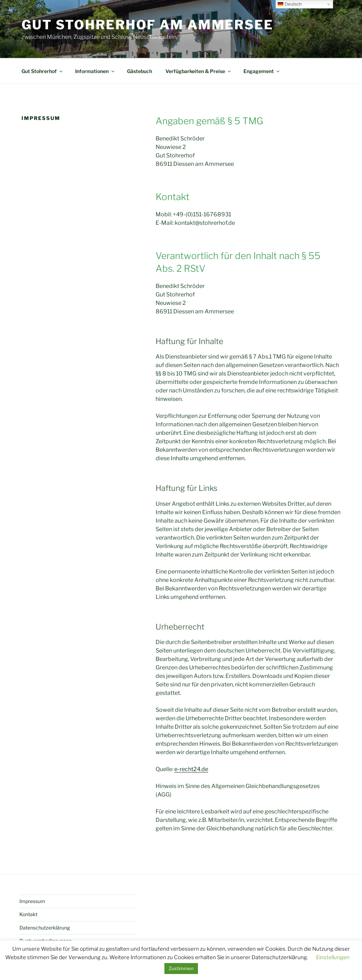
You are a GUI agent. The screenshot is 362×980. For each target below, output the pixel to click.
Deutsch (290, 4)
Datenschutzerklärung (45, 928)
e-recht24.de (191, 769)
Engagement (262, 71)
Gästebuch (140, 71)
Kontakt (28, 914)
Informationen (95, 71)
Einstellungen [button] (333, 957)
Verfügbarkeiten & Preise (199, 71)
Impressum (32, 901)
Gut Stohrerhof (43, 71)
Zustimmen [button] (181, 968)
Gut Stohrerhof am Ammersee (147, 25)
